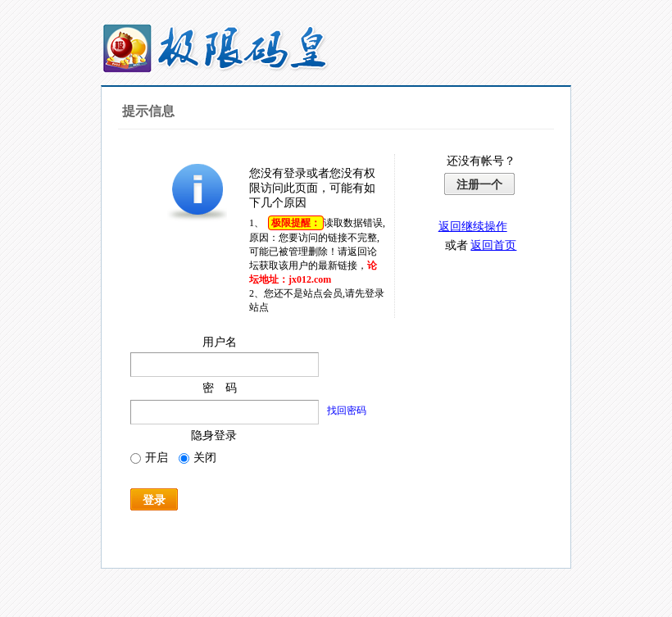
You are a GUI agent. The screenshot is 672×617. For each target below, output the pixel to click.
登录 (154, 500)
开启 (149, 458)
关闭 (198, 458)
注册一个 (479, 184)
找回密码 (347, 411)
